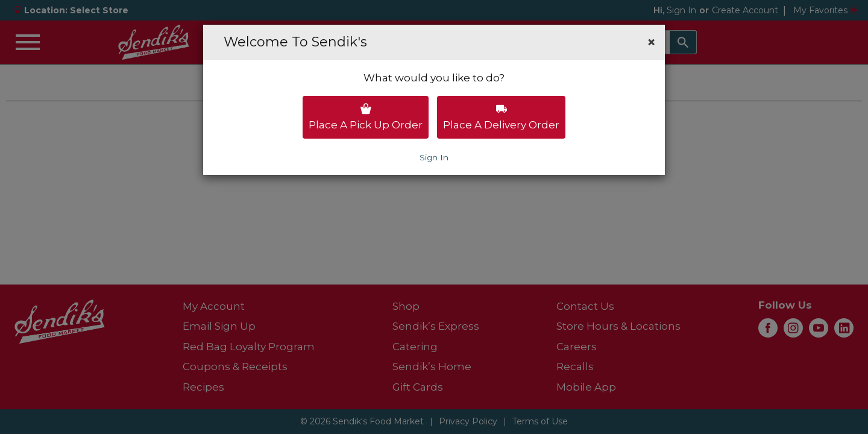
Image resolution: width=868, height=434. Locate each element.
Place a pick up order (366, 117)
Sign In (434, 157)
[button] (651, 42)
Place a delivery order (501, 117)
